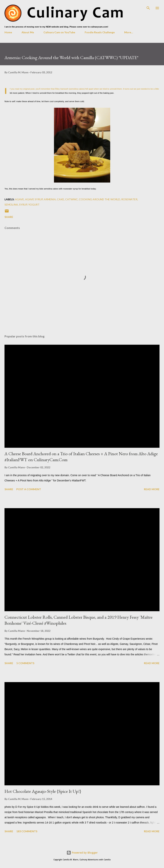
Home (8, 32)
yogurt (34, 205)
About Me (28, 32)
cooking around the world (100, 199)
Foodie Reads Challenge (100, 32)
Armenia (50, 199)
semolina (11, 205)
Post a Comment (29, 489)
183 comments (27, 831)
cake (61, 199)
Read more (152, 489)
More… (129, 32)
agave (19, 199)
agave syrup (34, 199)
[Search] (148, 7)
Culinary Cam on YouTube (59, 32)
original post (29, 89)
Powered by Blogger (82, 853)
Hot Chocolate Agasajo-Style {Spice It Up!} (43, 791)
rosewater (129, 199)
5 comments (25, 663)
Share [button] (9, 217)
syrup (23, 205)
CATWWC (72, 199)
